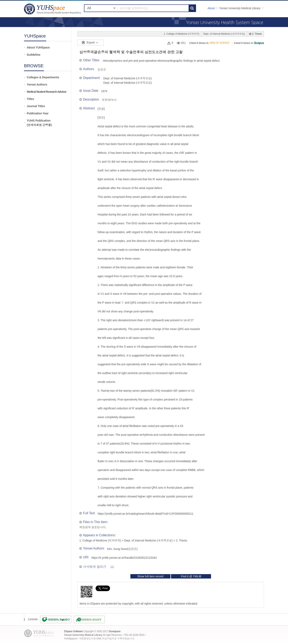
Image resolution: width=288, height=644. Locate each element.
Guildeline (34, 55)
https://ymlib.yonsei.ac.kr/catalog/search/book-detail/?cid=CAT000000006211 (145, 514)
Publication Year (38, 113)
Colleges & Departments (43, 77)
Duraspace (115, 631)
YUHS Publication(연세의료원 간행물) (39, 123)
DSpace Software (73, 631)
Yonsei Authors (37, 85)
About (211, 8)
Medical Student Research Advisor (47, 92)
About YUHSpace (38, 47)
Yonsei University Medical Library (240, 8)
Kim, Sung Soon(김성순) (122, 549)
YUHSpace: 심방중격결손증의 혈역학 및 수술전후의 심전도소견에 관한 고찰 (53, 9)
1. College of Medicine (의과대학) (181, 34)
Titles (30, 99)
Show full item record (150, 576)
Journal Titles (36, 106)
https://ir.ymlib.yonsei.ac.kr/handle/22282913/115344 (124, 558)
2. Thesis (257, 34)
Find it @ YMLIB (191, 576)
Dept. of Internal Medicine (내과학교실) (224, 34)
